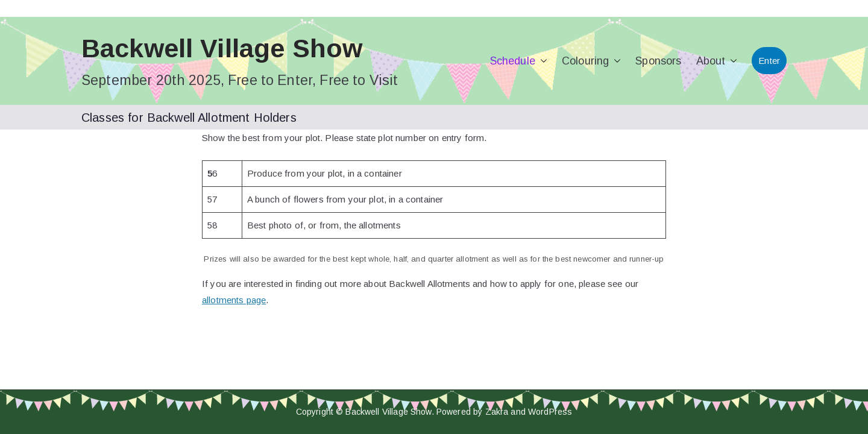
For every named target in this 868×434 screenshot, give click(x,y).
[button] (541, 61)
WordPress (550, 412)
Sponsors (658, 61)
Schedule (519, 61)
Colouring (591, 61)
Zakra (497, 412)
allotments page (234, 300)
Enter (769, 61)
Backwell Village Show (222, 48)
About (717, 61)
